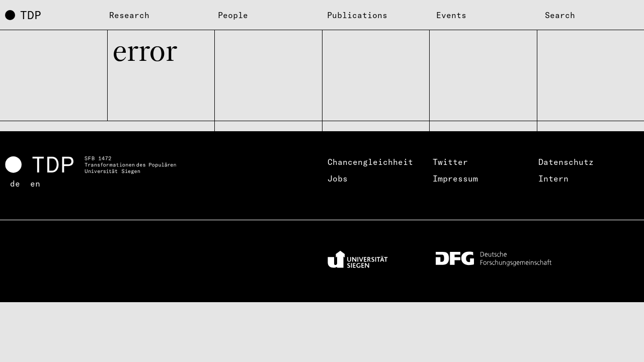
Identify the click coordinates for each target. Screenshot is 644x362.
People (233, 15)
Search (560, 15)
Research (129, 15)
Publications (357, 15)
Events (451, 15)
